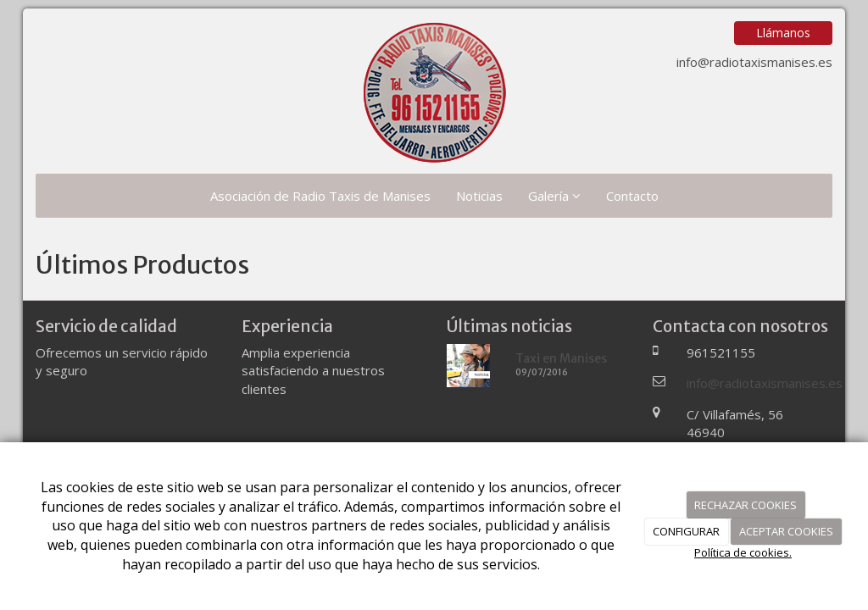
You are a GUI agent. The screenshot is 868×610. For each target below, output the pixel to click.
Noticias (479, 196)
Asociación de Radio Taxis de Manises (320, 196)
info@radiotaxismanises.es (754, 62)
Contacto (632, 196)
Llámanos (783, 33)
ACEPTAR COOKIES (786, 531)
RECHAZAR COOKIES (746, 505)
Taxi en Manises (561, 358)
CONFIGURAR (686, 531)
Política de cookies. (743, 552)
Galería (554, 196)
